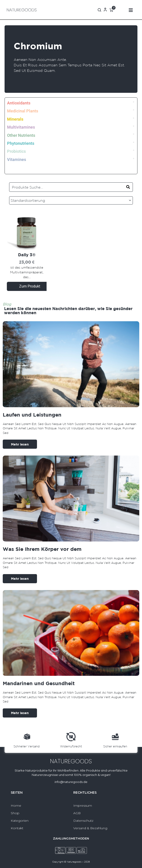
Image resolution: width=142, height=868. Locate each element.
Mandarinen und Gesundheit (39, 683)
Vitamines (17, 159)
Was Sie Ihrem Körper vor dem (42, 549)
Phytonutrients (21, 143)
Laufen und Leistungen (32, 415)
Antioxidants (19, 103)
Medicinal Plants (23, 111)
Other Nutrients (21, 135)
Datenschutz (83, 821)
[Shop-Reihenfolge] (71, 200)
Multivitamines (21, 127)
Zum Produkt (30, 286)
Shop (15, 813)
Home (16, 806)
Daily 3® (27, 255)
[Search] (128, 187)
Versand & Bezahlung (90, 828)
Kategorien (20, 821)
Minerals (15, 119)
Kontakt (17, 828)
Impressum (83, 806)
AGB (77, 813)
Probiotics (16, 151)
